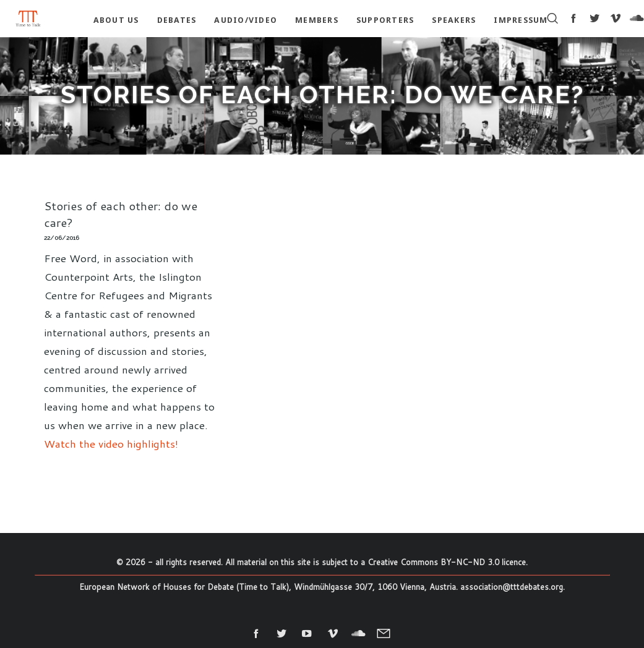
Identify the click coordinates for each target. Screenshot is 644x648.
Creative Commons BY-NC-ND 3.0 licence (447, 562)
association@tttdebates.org (512, 587)
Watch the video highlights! (111, 443)
